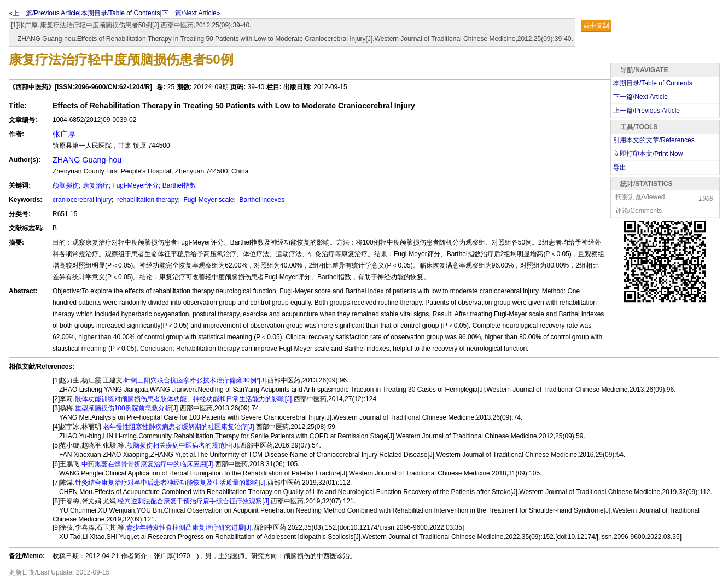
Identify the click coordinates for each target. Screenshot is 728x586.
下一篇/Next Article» (191, 13)
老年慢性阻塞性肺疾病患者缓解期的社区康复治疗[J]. (179, 427)
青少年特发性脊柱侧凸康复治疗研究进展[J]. (190, 527)
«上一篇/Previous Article (44, 13)
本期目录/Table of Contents (121, 13)
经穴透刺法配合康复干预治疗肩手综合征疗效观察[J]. (194, 501)
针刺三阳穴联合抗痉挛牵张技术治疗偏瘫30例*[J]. (196, 380)
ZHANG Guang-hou (87, 160)
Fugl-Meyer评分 (135, 185)
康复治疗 (96, 185)
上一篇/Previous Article (647, 111)
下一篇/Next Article (640, 97)
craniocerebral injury (82, 200)
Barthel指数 (179, 185)
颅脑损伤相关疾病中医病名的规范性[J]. (183, 445)
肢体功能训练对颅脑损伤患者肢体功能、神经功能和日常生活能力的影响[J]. (184, 399)
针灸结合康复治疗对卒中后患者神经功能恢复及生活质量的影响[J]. (171, 483)
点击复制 (596, 26)
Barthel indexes (261, 200)
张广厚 (64, 134)
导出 (620, 167)
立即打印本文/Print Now (648, 154)
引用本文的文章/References (654, 140)
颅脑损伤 (66, 185)
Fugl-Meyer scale (208, 200)
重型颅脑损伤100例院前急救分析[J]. (127, 408)
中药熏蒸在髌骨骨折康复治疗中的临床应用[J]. (148, 464)
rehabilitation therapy (147, 200)
